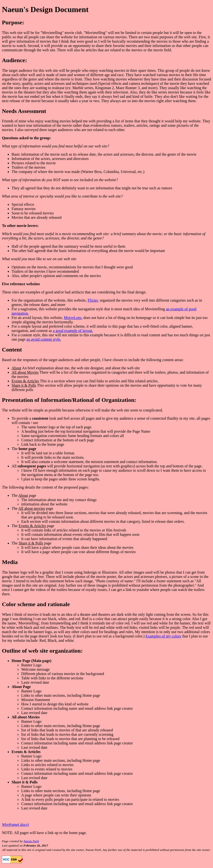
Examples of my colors (163, 636)
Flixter (93, 300)
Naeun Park (31, 841)
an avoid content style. (44, 339)
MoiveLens (73, 318)
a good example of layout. (73, 331)
